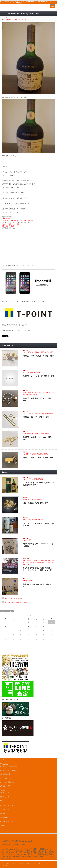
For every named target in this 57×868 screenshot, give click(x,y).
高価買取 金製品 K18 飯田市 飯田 (38, 458)
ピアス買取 (45, 393)
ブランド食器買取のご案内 (8, 782)
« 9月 (13, 642)
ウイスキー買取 (7, 19)
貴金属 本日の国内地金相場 (8, 766)
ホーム (2, 759)
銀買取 (52, 352)
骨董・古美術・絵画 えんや (11, 226)
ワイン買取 (29, 562)
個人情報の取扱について (7, 821)
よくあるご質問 (4, 810)
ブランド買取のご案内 (6, 778)
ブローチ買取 (26, 352)
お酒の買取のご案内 (6, 774)
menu (53, 6)
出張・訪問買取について (7, 806)
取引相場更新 (32, 499)
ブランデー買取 (22, 19)
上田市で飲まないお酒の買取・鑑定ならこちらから (18, 220)
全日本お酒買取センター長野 (11, 224)
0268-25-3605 (6, 219)
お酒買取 (15, 19)
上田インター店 (4, 793)
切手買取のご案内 (5, 786)
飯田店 (2, 801)
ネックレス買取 (37, 393)
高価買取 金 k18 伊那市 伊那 (36, 417)
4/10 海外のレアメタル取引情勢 (14, 598)
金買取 (47, 352)
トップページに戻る (7, 611)
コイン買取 (26, 454)
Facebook (3, 825)
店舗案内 (3, 791)
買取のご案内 (4, 764)
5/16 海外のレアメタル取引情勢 (35, 503)
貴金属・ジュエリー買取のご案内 (10, 770)
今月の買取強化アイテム (40, 562)
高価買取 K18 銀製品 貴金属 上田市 (39, 356)
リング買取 (34, 352)
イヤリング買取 (27, 393)
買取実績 (41, 479)
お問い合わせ (4, 818)
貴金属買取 (41, 352)
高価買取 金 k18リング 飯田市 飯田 (38, 376)
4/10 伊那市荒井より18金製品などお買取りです (18, 602)
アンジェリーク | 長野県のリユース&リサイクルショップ (23, 864)
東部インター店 (4, 797)
